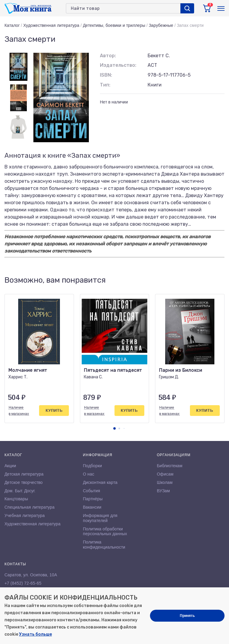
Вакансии (92, 507)
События (92, 491)
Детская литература (24, 474)
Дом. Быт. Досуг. (20, 491)
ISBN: (106, 75)
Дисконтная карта (100, 482)
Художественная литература (51, 25)
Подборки (92, 466)
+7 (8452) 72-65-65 (23, 583)
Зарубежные (161, 25)
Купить (54, 410)
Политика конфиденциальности (104, 545)
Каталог (12, 25)
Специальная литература (30, 507)
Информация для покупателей (100, 518)
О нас (89, 474)
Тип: (105, 85)
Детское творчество (24, 482)
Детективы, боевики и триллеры (114, 25)
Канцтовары (16, 499)
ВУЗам (163, 491)
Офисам (165, 474)
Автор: (108, 56)
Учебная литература (25, 515)
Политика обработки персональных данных (105, 531)
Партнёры (93, 499)
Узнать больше (35, 634)
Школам (165, 482)
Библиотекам (170, 466)
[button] (114, 428)
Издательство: (118, 65)
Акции (10, 466)
